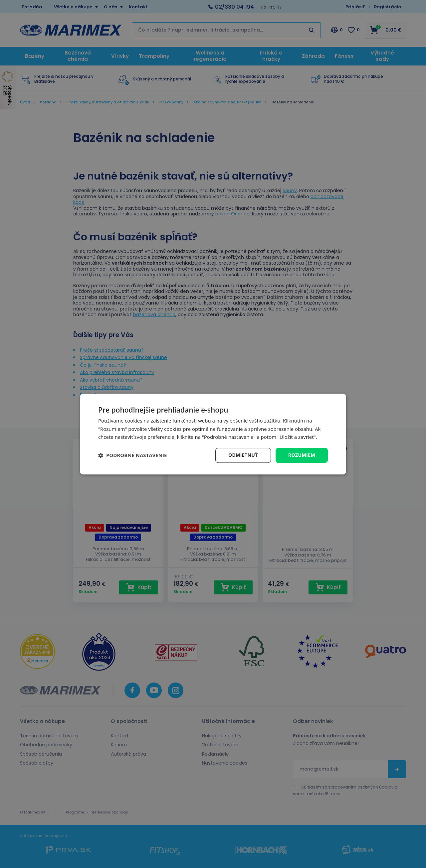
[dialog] (213, 434)
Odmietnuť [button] (243, 455)
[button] (132, 455)
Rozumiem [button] (302, 455)
